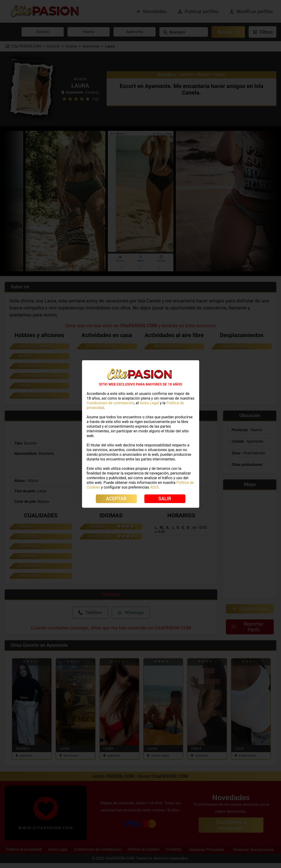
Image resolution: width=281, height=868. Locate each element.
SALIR (165, 499)
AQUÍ (154, 487)
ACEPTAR (116, 499)
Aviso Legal (149, 403)
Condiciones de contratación (111, 403)
